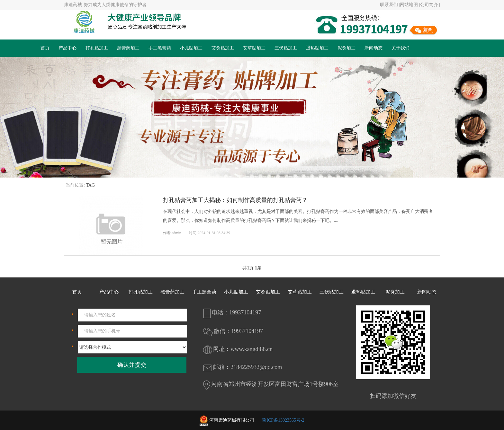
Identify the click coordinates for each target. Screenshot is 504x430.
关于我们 (401, 48)
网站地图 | (410, 5)
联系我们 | (390, 5)
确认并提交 (132, 365)
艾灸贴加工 (223, 48)
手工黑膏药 (160, 48)
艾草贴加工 (254, 48)
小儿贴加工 (191, 48)
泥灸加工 (346, 48)
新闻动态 (373, 48)
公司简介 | (430, 5)
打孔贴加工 (97, 48)
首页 (45, 48)
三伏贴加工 (286, 48)
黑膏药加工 (128, 48)
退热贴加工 (317, 48)
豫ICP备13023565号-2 (283, 420)
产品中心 (67, 48)
